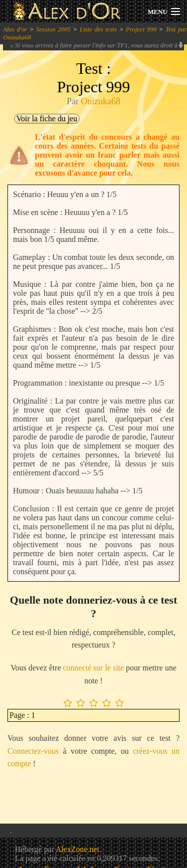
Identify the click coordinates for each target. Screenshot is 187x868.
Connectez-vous (33, 751)
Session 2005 (53, 29)
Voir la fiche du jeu (47, 118)
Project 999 (141, 29)
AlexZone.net (77, 849)
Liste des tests (98, 29)
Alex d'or (15, 29)
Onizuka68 (100, 101)
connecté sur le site (93, 668)
